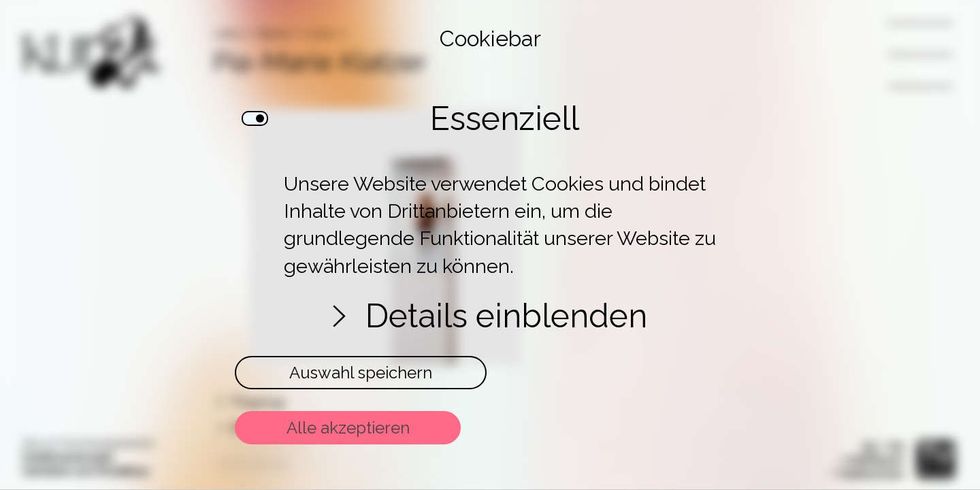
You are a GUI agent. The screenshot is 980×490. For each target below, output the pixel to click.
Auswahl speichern (361, 373)
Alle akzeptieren (348, 428)
